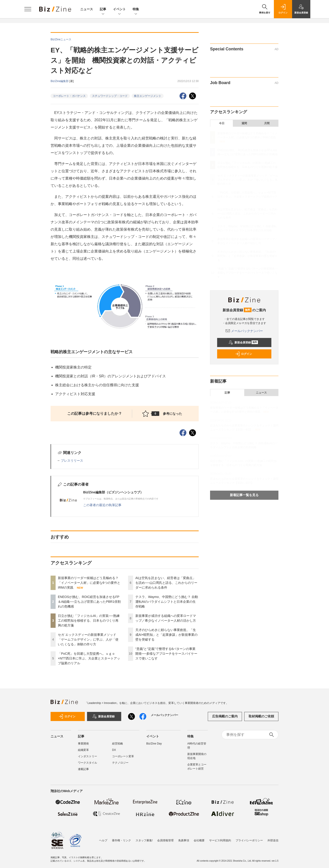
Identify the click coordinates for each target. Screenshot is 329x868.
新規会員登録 (243, 343)
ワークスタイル (87, 763)
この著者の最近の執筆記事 (102, 505)
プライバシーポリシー (249, 840)
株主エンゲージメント (148, 96)
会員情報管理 (165, 840)
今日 (222, 123)
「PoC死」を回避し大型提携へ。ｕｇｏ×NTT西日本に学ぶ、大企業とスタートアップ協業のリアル (89, 658)
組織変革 (83, 750)
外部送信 (273, 840)
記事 (103, 9)
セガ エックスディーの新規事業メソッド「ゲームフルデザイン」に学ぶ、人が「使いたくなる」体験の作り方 (88, 639)
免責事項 (184, 840)
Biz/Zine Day (154, 744)
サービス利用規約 (220, 840)
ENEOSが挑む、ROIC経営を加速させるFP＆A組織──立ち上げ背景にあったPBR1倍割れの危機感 (89, 602)
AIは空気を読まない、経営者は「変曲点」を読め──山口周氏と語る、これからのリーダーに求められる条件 (166, 583)
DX (114, 750)
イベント (119, 9)
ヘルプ (103, 840)
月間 (267, 123)
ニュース (87, 9)
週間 (244, 123)
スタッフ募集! (144, 840)
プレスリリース (72, 461)
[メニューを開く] (28, 9)
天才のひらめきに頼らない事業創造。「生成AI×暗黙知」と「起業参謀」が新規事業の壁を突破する (166, 635)
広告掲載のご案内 (225, 716)
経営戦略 (118, 744)
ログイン (244, 354)
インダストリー (87, 756)
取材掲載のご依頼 (261, 716)
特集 (136, 9)
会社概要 (199, 840)
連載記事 (83, 769)
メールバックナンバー (244, 331)
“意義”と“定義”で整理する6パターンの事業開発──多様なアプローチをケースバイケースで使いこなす (166, 654)
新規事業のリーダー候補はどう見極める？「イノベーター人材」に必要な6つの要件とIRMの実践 (89, 583)
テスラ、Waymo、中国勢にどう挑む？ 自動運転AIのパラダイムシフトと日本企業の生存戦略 (167, 602)
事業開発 (83, 744)
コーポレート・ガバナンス (69, 96)
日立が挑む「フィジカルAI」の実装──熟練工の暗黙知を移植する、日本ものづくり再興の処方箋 (89, 621)
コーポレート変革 (123, 756)
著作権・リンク (121, 840)
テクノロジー (120, 763)
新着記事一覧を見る (244, 495)
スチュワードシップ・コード (110, 96)
